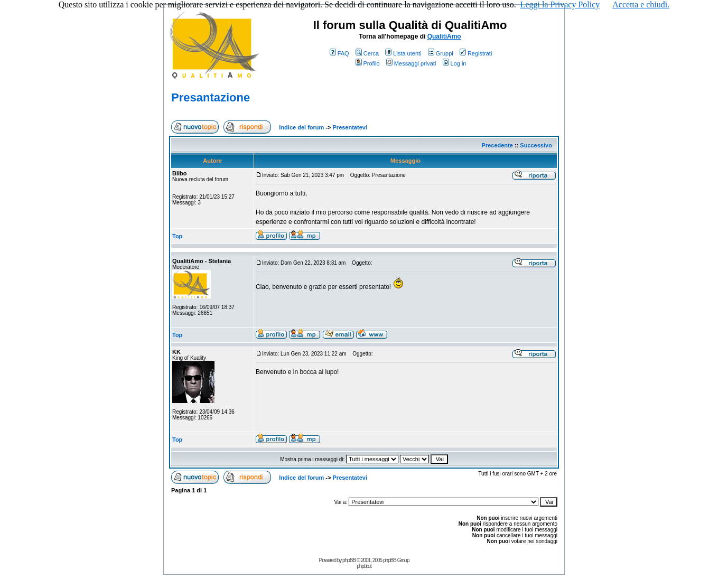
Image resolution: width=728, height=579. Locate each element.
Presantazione (211, 97)
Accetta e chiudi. (641, 4)
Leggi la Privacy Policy (560, 4)
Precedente (497, 145)
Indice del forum (301, 127)
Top (177, 236)
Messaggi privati (411, 63)
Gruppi (441, 53)
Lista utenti (403, 53)
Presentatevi (350, 127)
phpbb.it (364, 566)
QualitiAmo (444, 36)
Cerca (367, 53)
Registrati (476, 53)
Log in (455, 63)
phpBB (349, 560)
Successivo (536, 145)
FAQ (339, 53)
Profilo (368, 63)
